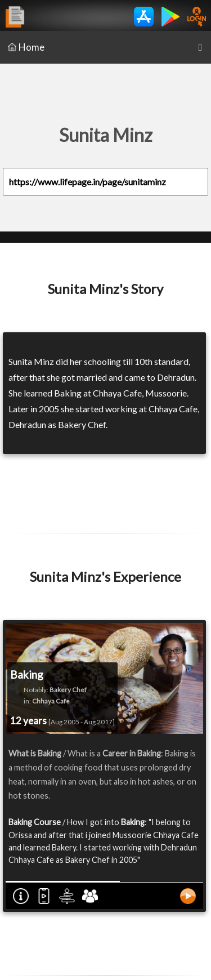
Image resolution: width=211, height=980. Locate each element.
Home (26, 47)
